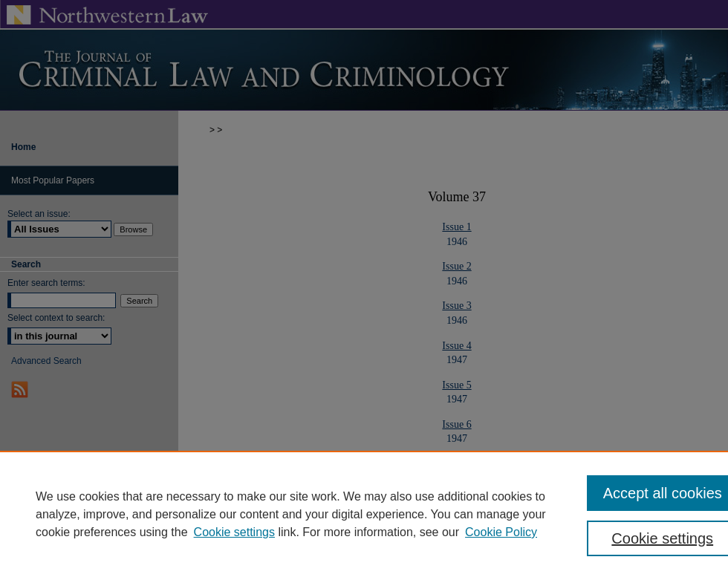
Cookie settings (234, 532)
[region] (364, 514)
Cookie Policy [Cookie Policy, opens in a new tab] (501, 532)
